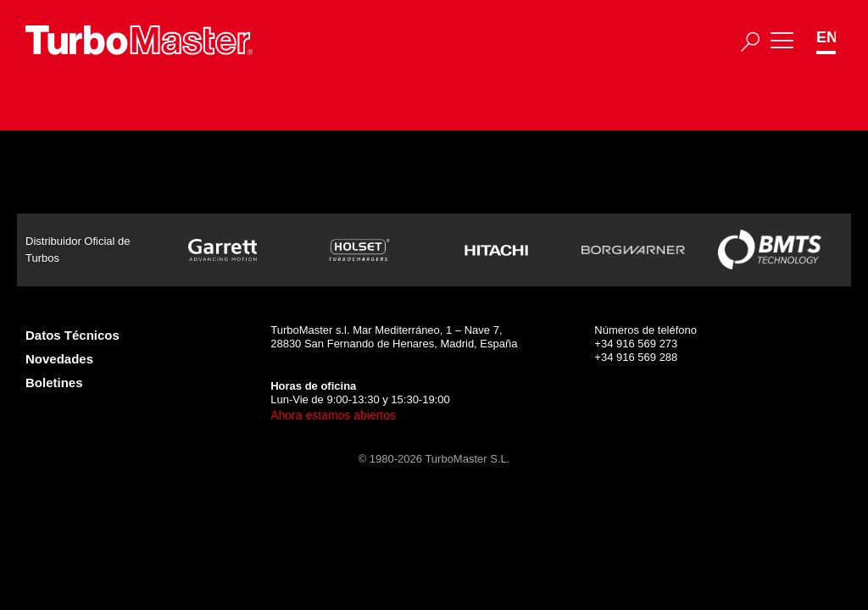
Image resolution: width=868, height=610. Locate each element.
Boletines (54, 383)
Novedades (59, 359)
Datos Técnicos (72, 335)
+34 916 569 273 (636, 344)
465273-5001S (184, 208)
